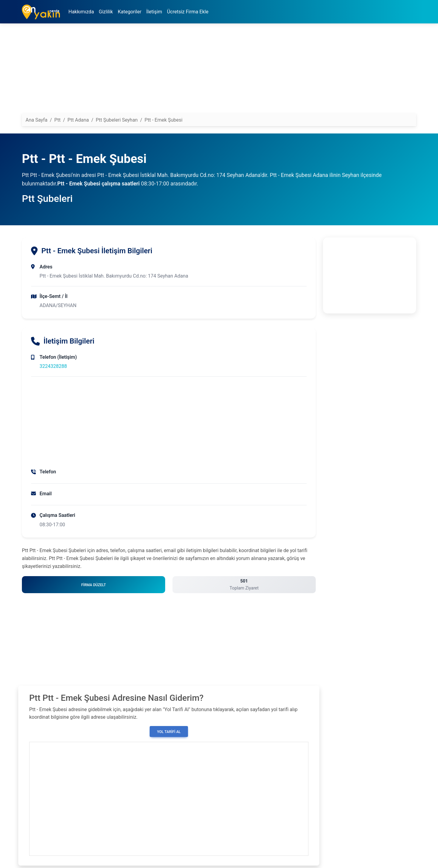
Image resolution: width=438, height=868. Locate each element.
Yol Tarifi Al (169, 732)
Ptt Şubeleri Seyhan (117, 120)
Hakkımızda (81, 12)
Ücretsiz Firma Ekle (188, 12)
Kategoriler (130, 12)
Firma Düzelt (94, 585)
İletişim (154, 12)
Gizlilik (106, 12)
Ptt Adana (78, 120)
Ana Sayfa (36, 120)
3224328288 (53, 366)
